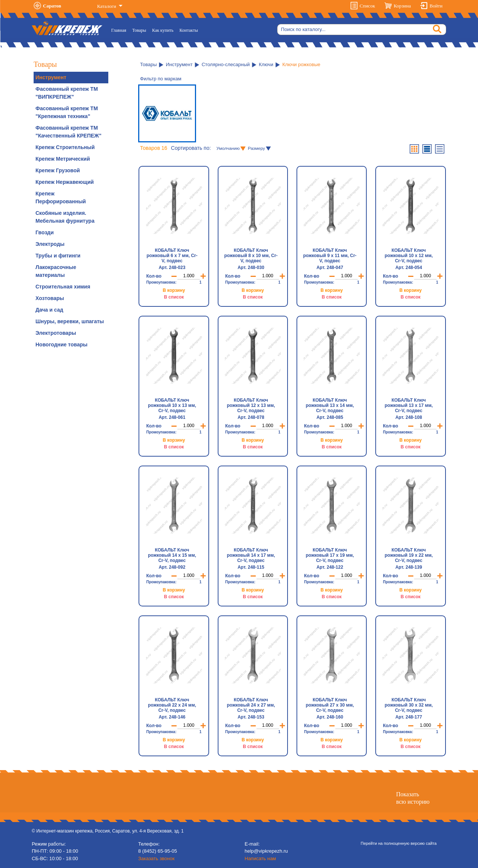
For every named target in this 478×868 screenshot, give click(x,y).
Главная (120, 30)
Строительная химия (63, 287)
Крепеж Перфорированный (61, 197)
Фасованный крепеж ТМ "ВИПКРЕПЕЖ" (67, 93)
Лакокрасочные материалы (56, 271)
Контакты (189, 30)
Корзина (402, 6)
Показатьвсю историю (413, 798)
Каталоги (107, 6)
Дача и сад (49, 310)
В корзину (174, 290)
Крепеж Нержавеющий (65, 182)
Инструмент (51, 77)
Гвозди (45, 232)
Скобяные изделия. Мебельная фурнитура (65, 217)
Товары (139, 30)
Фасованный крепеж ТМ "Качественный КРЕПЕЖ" (69, 132)
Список (367, 6)
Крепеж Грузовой (58, 170)
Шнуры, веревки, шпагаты (70, 321)
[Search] (362, 30)
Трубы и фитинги (58, 256)
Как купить (163, 30)
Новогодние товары (61, 345)
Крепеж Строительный (65, 147)
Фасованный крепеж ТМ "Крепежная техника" (67, 112)
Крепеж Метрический (63, 159)
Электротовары (56, 333)
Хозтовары (50, 298)
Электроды (50, 244)
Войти (436, 6)
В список (174, 297)
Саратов (52, 6)
